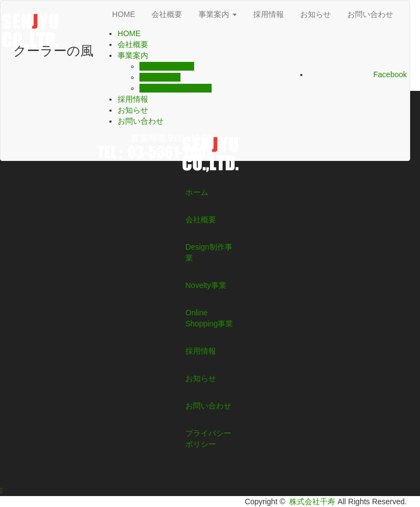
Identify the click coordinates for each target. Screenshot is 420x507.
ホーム (197, 192)
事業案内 (218, 14)
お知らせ (316, 14)
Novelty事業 (160, 77)
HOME (124, 14)
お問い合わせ (370, 14)
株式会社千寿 (312, 502)
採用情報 (269, 14)
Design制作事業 (167, 66)
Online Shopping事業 (176, 88)
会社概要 (167, 14)
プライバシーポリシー (208, 439)
